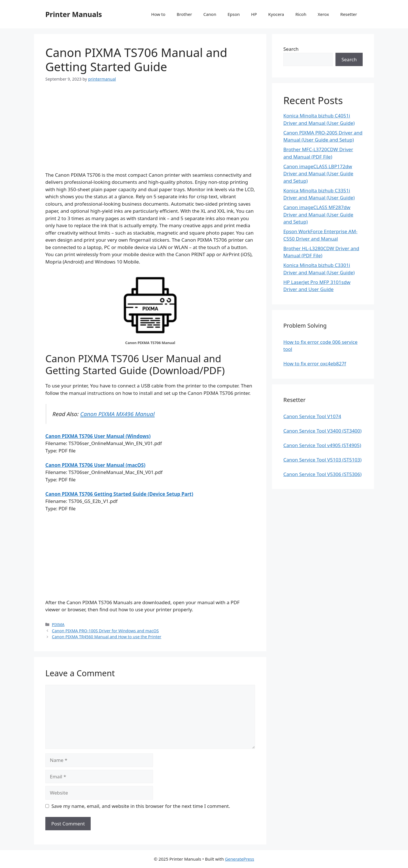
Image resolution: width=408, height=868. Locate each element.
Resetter (349, 14)
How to (158, 14)
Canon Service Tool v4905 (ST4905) (322, 445)
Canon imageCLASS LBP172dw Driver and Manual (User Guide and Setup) (318, 174)
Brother (184, 14)
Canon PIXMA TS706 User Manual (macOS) (95, 465)
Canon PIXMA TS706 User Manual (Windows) (98, 436)
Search (291, 49)
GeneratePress (240, 859)
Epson (234, 14)
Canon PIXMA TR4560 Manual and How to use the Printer (107, 637)
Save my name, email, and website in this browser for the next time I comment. (141, 806)
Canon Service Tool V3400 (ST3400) (322, 431)
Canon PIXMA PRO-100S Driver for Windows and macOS (105, 631)
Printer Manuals (74, 14)
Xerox (323, 14)
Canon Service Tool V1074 (312, 416)
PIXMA (58, 624)
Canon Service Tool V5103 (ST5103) (322, 460)
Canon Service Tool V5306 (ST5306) (322, 474)
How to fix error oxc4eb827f (315, 364)
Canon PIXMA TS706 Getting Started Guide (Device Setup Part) (119, 494)
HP (254, 14)
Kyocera (276, 14)
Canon (210, 14)
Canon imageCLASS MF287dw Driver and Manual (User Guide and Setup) (318, 214)
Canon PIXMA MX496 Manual (117, 414)
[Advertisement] (150, 132)
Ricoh (301, 14)
